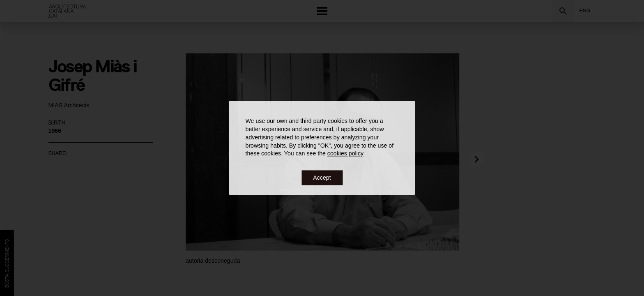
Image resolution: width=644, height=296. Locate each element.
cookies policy (345, 154)
